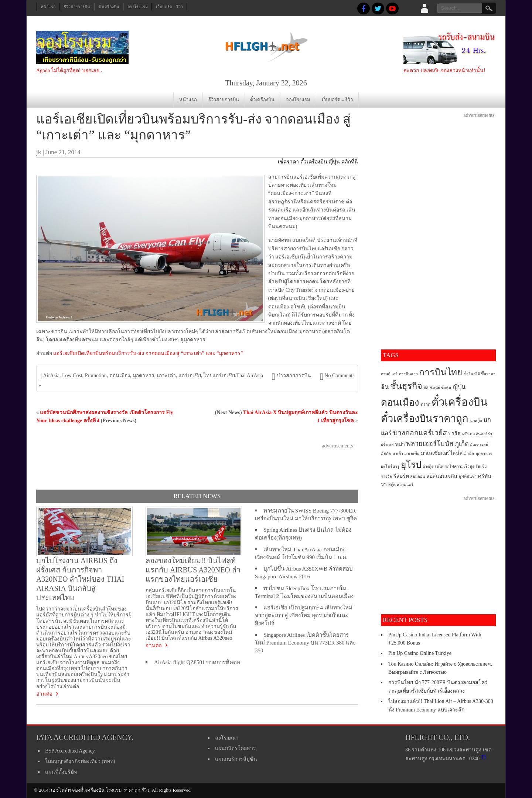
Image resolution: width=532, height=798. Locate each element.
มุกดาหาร (144, 376)
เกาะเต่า (166, 376)
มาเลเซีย (412, 454)
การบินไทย (441, 372)
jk (39, 152)
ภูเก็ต (462, 444)
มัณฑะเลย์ (479, 445)
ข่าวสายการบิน (294, 376)
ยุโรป (411, 465)
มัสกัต (386, 454)
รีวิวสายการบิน (77, 7)
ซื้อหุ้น (446, 388)
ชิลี (426, 388)
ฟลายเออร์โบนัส (430, 444)
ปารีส (454, 434)
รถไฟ (439, 466)
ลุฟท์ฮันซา (468, 476)
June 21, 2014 (63, 152)
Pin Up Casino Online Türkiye (420, 653)
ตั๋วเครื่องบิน (109, 7)
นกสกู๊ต (476, 421)
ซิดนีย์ (435, 388)
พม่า (400, 444)
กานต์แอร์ (389, 374)
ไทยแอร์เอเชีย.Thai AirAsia (233, 376)
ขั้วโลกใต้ (472, 374)
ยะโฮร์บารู (390, 466)
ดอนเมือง (120, 376)
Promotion (96, 376)
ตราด (426, 404)
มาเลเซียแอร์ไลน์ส (442, 453)
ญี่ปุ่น (459, 387)
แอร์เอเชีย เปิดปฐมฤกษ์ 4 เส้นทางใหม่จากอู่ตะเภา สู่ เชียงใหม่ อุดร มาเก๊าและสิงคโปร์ (304, 616)
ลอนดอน (417, 476)
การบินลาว (408, 374)
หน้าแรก (48, 7)
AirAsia (51, 376)
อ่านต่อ (45, 694)
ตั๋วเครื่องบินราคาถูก (425, 419)
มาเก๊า (398, 454)
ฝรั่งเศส (387, 445)
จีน (385, 387)
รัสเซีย (481, 466)
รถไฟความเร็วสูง (459, 466)
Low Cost (72, 376)
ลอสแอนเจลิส (442, 476)
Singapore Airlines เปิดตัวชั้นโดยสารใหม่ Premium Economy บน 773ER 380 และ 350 (305, 643)
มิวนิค (469, 454)
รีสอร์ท (401, 476)
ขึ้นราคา (488, 374)
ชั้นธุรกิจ (406, 386)
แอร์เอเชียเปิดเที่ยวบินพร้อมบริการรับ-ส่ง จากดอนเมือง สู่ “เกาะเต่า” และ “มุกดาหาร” (148, 353)
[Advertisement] (197, 467)
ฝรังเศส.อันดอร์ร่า (477, 434)
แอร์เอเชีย (190, 376)
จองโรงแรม (138, 7)
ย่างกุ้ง (428, 466)
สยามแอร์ (405, 485)
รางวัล (386, 476)
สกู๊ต (392, 485)
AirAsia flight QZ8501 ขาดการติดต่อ (197, 662)
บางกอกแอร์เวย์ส (420, 433)
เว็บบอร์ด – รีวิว (169, 7)
